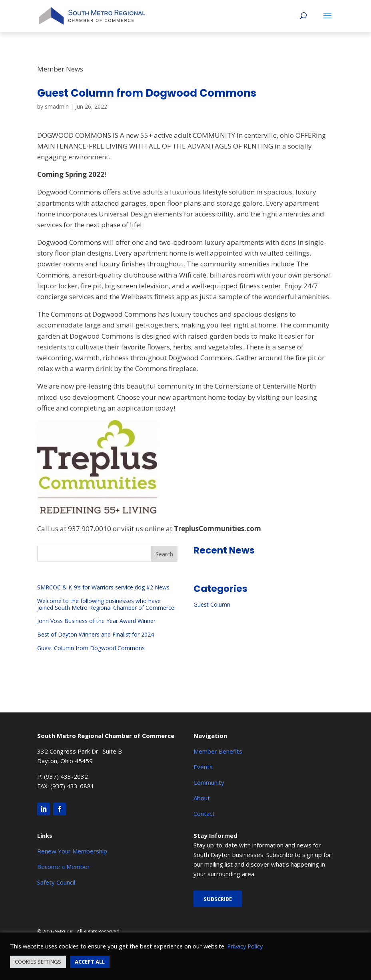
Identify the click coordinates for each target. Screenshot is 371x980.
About (202, 798)
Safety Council (56, 882)
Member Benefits (218, 751)
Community (209, 782)
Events (203, 767)
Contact (204, 813)
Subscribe (218, 899)
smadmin (57, 106)
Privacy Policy (245, 946)
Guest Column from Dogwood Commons (91, 648)
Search (164, 554)
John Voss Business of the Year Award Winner (96, 621)
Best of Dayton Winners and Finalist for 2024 (96, 634)
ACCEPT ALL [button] (90, 962)
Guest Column (212, 604)
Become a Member (64, 867)
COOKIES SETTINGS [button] (38, 962)
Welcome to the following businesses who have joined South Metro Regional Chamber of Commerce (106, 604)
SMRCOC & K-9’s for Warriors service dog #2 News (103, 587)
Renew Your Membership (72, 851)
